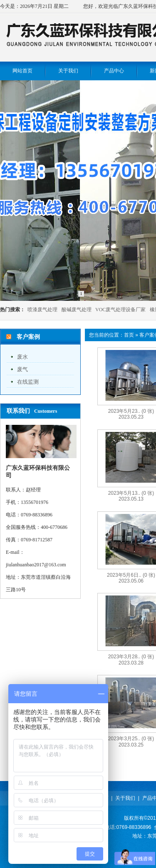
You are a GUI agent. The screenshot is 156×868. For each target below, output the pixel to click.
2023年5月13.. (131, 493)
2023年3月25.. (131, 739)
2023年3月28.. (131, 657)
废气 (22, 369)
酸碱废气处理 (77, 310)
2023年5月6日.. (131, 575)
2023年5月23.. (131, 411)
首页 (129, 335)
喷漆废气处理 (42, 310)
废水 (22, 357)
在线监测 (28, 382)
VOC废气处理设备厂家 (120, 310)
